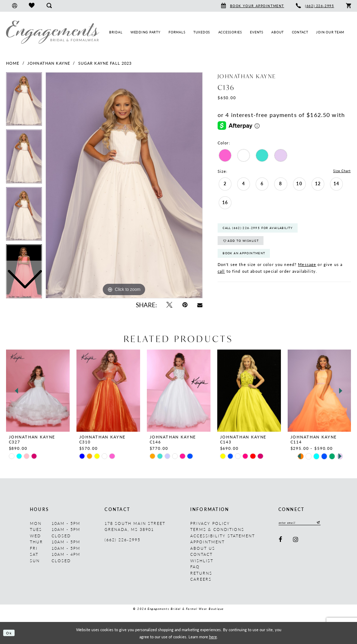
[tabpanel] (124, 185)
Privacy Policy (210, 523)
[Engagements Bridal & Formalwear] (53, 32)
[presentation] (38, 391)
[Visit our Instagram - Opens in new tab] (296, 540)
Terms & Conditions (217, 529)
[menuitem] (14, 6)
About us (203, 548)
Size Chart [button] (340, 172)
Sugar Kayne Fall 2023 (105, 63)
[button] (14, 6)
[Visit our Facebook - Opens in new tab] (281, 540)
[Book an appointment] (252, 6)
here (213, 637)
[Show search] (49, 6)
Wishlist (202, 561)
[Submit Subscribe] (323, 523)
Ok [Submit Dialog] (10, 633)
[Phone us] (315, 6)
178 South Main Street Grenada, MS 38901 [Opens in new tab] (135, 526)
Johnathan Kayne (49, 63)
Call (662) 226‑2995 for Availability (263, 230)
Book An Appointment (247, 259)
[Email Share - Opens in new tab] (200, 305)
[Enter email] (303, 523)
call (221, 277)
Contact (201, 554)
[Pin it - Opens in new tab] (185, 305)
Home (13, 63)
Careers (201, 579)
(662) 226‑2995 (122, 540)
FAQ (195, 567)
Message (307, 270)
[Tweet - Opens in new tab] (169, 305)
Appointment (207, 542)
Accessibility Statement (223, 536)
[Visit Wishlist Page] (31, 6)
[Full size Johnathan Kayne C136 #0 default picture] (124, 185)
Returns (201, 573)
